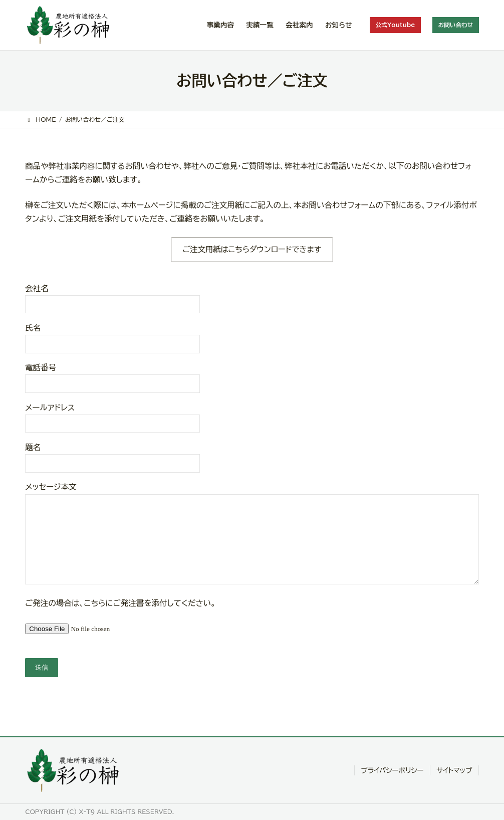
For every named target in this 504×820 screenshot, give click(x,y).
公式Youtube (394, 25)
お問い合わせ (455, 25)
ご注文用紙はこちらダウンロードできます (252, 250)
